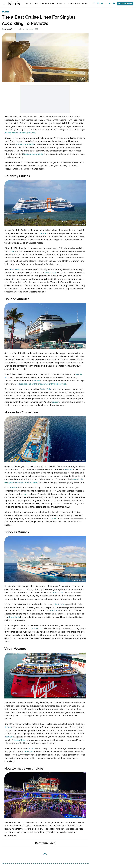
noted (37, 381)
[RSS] (114, 4)
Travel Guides (47, 4)
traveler (54, 519)
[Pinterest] (102, 4)
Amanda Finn (9, 29)
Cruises (61, 4)
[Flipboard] (110, 4)
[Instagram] (98, 4)
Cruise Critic (46, 389)
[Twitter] (106, 4)
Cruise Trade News (25, 144)
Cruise (11, 251)
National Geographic (33, 154)
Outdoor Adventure (78, 4)
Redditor (13, 488)
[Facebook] (94, 4)
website (43, 233)
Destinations (31, 4)
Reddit (32, 748)
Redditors (15, 269)
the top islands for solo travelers (20, 133)
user (25, 494)
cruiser (55, 402)
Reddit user (50, 272)
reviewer (29, 752)
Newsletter (125, 4)
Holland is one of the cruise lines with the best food (42, 384)
